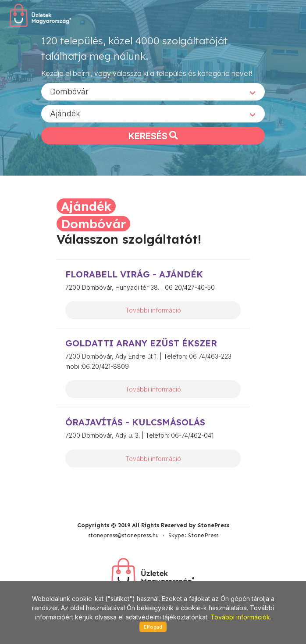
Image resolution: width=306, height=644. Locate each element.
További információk (240, 617)
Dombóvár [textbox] (69, 92)
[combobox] (153, 92)
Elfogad (153, 627)
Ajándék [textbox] (65, 113)
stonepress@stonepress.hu (123, 535)
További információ (153, 310)
